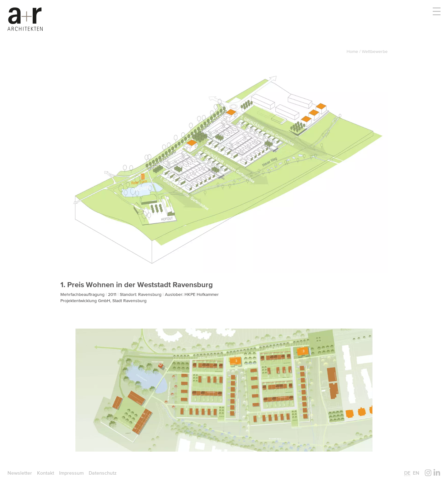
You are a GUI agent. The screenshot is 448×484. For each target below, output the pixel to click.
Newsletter (20, 473)
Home (353, 51)
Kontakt (46, 473)
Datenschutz (103, 473)
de (407, 473)
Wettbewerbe (375, 51)
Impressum (71, 473)
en (416, 473)
